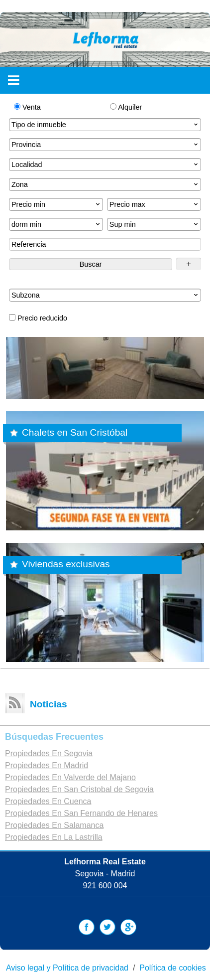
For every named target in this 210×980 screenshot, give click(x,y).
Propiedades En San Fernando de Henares (81, 813)
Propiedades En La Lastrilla (54, 837)
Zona (105, 184)
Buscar (91, 264)
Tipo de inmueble (105, 125)
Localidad (105, 164)
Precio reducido (38, 318)
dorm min (56, 224)
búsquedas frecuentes (54, 737)
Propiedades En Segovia (49, 753)
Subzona (105, 295)
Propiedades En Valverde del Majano (70, 777)
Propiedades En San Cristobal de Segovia (79, 789)
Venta (27, 107)
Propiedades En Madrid (47, 765)
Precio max (155, 204)
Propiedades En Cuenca (48, 801)
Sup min (155, 224)
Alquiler (126, 107)
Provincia (105, 145)
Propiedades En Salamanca (54, 825)
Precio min (56, 204)
